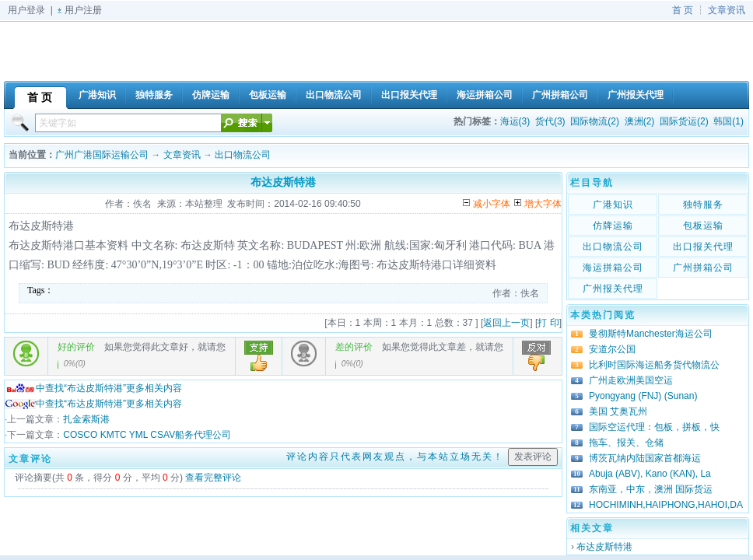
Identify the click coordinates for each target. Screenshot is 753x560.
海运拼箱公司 (613, 268)
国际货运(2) (684, 121)
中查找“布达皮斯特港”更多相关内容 (93, 388)
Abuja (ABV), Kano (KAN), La (650, 474)
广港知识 (613, 205)
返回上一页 (506, 323)
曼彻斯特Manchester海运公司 (651, 334)
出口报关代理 (703, 247)
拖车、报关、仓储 (626, 443)
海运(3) (515, 121)
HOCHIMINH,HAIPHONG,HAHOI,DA (666, 505)
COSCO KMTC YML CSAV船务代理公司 (147, 435)
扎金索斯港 (86, 419)
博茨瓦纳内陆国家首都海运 (645, 458)
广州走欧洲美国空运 (631, 380)
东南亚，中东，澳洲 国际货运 (651, 489)
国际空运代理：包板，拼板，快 (654, 427)
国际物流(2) (595, 121)
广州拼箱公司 (703, 268)
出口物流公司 (243, 155)
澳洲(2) (640, 121)
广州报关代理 (613, 289)
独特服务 (703, 205)
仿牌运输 (613, 226)
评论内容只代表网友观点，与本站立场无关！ (395, 457)
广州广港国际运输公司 (102, 155)
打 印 (548, 323)
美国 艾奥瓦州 (618, 411)
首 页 (683, 10)
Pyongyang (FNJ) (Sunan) (643, 396)
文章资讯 (727, 10)
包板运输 (703, 226)
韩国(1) (728, 121)
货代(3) (550, 121)
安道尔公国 (612, 349)
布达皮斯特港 (604, 547)
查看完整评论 (213, 478)
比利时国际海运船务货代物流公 (654, 365)
